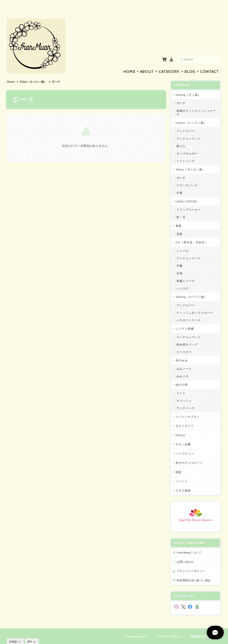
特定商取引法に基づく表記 (194, 571)
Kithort (180, 426)
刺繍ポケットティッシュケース (196, 103)
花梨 (180, 225)
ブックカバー (186, 122)
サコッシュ (184, 391)
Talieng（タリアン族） (191, 288)
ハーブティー (185, 444)
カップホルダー (187, 144)
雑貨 (179, 463)
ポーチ (181, 94)
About (147, 63)
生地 (180, 264)
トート (181, 384)
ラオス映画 (183, 481)
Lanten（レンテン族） (191, 113)
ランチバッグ (186, 399)
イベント (182, 472)
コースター (184, 343)
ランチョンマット (189, 129)
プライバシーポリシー (191, 562)
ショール (183, 242)
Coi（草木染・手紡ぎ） (192, 233)
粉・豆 (181, 208)
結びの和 (182, 376)
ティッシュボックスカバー (195, 304)
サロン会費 (183, 435)
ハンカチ (183, 279)
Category (169, 63)
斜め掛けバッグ (187, 335)
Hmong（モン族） (188, 86)
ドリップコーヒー (189, 200)
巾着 (180, 184)
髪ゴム (181, 137)
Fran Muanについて (189, 543)
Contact (209, 63)
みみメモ (183, 367)
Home (129, 63)
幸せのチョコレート (189, 454)
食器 (179, 217)
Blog (190, 63)
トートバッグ (186, 152)
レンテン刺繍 (185, 319)
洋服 (180, 257)
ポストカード (185, 417)
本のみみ (182, 351)
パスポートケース (189, 311)
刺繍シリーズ (186, 272)
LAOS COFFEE (186, 192)
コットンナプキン (188, 408)
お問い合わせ (185, 553)
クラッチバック (187, 176)
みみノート (184, 360)
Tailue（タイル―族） (33, 73)
